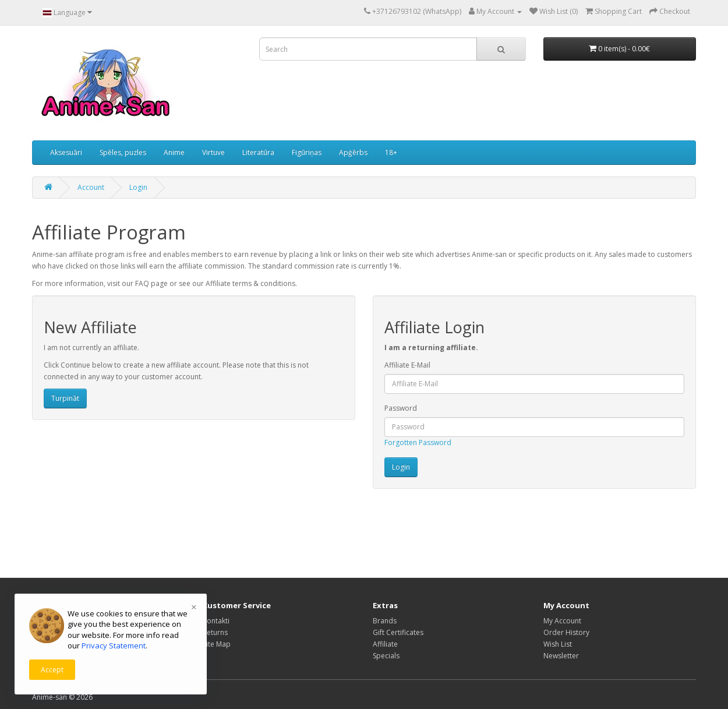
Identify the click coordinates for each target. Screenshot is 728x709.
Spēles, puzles (123, 152)
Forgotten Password (418, 442)
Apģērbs (353, 152)
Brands (385, 621)
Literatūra (258, 152)
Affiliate (385, 644)
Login (138, 187)
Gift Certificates (398, 632)
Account (91, 187)
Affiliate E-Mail (407, 365)
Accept (52, 670)
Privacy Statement (114, 645)
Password (401, 408)
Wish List (558, 644)
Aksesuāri (66, 152)
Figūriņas (307, 152)
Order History (566, 632)
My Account (562, 621)
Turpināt (65, 398)
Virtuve (213, 152)
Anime (174, 152)
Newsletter (561, 656)
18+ (391, 152)
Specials (386, 656)
